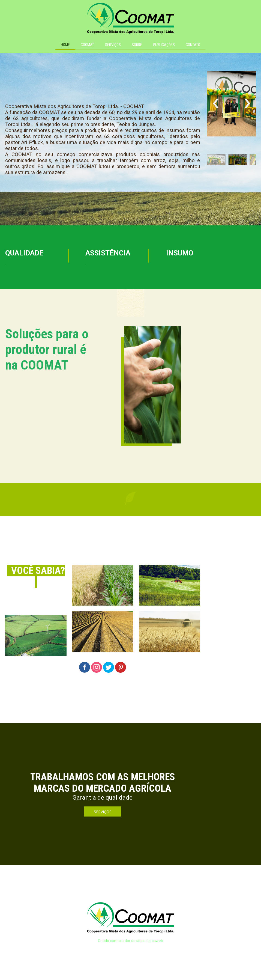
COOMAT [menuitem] (87, 45)
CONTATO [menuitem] (193, 45)
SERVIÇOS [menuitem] (113, 45)
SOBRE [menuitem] (137, 45)
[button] (216, 161)
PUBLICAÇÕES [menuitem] (164, 45)
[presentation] (216, 104)
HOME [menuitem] (65, 45)
